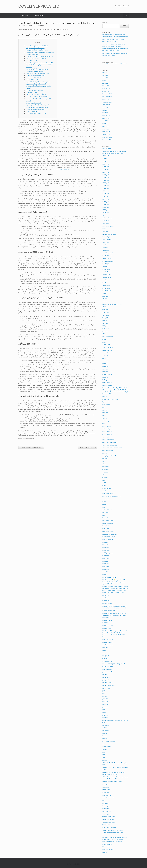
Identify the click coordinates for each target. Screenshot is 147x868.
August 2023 (106, 118)
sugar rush (106, 792)
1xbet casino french (108, 261)
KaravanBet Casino (108, 521)
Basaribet (105, 372)
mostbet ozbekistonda (109, 611)
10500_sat (106, 180)
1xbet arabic (106, 250)
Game (104, 502)
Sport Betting (106, 790)
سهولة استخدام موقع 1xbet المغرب (36, 84)
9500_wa (105, 310)
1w (103, 215)
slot (103, 752)
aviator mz (105, 358)
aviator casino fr (107, 350)
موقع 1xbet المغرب (31, 61)
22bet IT (105, 299)
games (104, 504)
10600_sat (106, 194)
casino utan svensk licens (110, 442)
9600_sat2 (106, 315)
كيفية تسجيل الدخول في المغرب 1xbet (37, 46)
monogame (106, 569)
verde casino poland (108, 819)
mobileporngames (108, 553)
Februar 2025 (106, 88)
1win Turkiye (106, 237)
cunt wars (105, 477)
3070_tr (105, 302)
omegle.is (105, 658)
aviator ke (105, 355)
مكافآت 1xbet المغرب (32, 80)
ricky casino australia (109, 741)
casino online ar (107, 434)
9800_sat (105, 320)
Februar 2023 (106, 132)
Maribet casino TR (108, 539)
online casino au (107, 661)
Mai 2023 (105, 124)
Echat (104, 480)
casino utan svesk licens (110, 445)
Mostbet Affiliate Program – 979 (112, 577)
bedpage (105, 380)
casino (104, 423)
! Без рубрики (107, 149)
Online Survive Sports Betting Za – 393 (114, 664)
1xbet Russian (107, 288)
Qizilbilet (105, 718)
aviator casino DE (108, 347)
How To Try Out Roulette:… (88, 447)
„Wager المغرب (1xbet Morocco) (35, 48)
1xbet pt (105, 280)
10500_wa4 (106, 188)
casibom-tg (106, 421)
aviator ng (105, 361)
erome (104, 486)
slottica (104, 760)
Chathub (105, 459)
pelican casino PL (108, 672)
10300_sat (106, 172)
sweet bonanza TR (108, 798)
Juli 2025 (105, 75)
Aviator (104, 342)
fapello (104, 491)
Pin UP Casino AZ (108, 683)
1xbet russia (106, 285)
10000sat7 (106, 156)
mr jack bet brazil (107, 642)
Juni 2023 (105, 121)
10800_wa (105, 204)
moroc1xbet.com (64, 170)
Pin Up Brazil (106, 677)
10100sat (105, 161)
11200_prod (106, 210)
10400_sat (106, 175)
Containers (106, 467)
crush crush (106, 472)
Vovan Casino (106, 825)
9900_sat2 (106, 329)
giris (104, 507)
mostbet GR (106, 595)
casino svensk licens (108, 440)
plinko (104, 693)
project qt (105, 715)
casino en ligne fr (107, 429)
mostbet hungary (107, 598)
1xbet (104, 245)
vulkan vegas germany (109, 827)
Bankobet (105, 369)
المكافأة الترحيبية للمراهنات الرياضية (36, 58)
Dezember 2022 (107, 137)
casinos (105, 453)
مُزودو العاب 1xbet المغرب (33, 78)
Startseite (25, 16)
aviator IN (105, 353)
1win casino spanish (108, 226)
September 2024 (107, 102)
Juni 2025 (105, 78)
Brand (104, 415)
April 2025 (105, 83)
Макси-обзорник (107, 847)
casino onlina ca (107, 432)
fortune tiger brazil (108, 494)
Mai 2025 (105, 80)
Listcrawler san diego (109, 537)
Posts (104, 712)
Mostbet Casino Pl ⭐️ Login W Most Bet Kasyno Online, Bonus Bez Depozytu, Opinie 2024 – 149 (114, 582)
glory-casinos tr (107, 510)
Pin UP (104, 675)
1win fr (104, 229)
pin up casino (106, 680)
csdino (104, 475)
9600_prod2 (106, 312)
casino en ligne (107, 426)
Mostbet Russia (107, 620)
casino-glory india (108, 450)
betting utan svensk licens (110, 399)
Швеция (105, 852)
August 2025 (106, 72)
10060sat (105, 159)
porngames (106, 707)
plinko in (105, 696)
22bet (104, 293)
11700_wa (105, 213)
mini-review (106, 548)
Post (104, 710)
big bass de (106, 402)
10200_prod (106, 167)
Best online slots (107, 385)
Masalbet (105, 542)
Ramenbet (105, 725)
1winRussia (106, 242)
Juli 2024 (105, 107)
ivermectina (106, 518)
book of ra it (106, 413)
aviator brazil (106, 345)
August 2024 (106, 105)
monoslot (105, 572)
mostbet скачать (107, 628)
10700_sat (106, 199)
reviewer (105, 739)
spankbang (106, 787)
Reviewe (105, 736)
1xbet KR (105, 272)
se (103, 744)
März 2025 (106, 86)
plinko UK (105, 699)
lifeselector (106, 529)
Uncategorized (30, 439)
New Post (105, 648)
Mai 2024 (105, 113)
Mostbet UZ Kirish (108, 626)
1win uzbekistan (107, 240)
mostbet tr (105, 623)
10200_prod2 (106, 169)
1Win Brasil (106, 221)
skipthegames (106, 747)
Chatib (104, 461)
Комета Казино (107, 844)
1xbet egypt (106, 264)
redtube (105, 728)
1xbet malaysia (107, 275)
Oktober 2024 (106, 99)
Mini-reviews (106, 550)
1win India (105, 231)
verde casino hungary (109, 817)
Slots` (104, 758)
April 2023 (105, 126)
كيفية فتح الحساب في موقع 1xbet (35, 75)
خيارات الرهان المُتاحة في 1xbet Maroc (37, 69)
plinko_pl (105, 702)
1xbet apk (105, 248)
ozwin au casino (107, 669)
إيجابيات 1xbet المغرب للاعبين (34, 71)
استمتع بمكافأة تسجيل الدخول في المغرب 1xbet (39, 56)
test (103, 800)
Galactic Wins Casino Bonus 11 (112, 496)
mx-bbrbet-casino (107, 645)
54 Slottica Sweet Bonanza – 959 (112, 304)
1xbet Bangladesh (108, 253)
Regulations (106, 731)
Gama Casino (106, 499)
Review (105, 733)
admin (42, 25)
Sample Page (39, 16)
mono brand (106, 558)
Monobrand (106, 564)
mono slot (105, 561)
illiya (104, 515)
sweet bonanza (107, 795)
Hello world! (123, 64)
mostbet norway (107, 603)
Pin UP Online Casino (109, 685)
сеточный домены (108, 850)
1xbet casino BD (107, 258)
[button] (126, 16)
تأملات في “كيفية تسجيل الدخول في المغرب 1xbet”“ (40, 52)
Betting (104, 396)
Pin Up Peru (106, 688)
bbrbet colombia (107, 374)
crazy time (105, 469)
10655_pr (105, 196)
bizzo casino (106, 405)
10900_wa (105, 207)
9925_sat (105, 331)
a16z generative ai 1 (108, 337)
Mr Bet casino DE (108, 640)
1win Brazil (106, 223)
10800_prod (106, 202)
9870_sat (105, 323)
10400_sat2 (106, 177)
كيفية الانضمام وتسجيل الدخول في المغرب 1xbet (40, 63)
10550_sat (106, 191)
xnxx (104, 835)
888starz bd (106, 307)
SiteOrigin (78, 864)
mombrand (106, 556)
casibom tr (105, 418)
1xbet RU (105, 283)
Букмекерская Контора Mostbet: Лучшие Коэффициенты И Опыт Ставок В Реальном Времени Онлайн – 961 (115, 840)
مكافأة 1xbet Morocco (32, 54)
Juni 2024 (105, 110)
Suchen (105, 23)
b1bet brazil (106, 366)
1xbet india (106, 267)
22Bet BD (105, 296)
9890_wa (105, 326)
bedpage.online (107, 382)
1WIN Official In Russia (109, 234)
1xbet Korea (106, 269)
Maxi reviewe (106, 545)
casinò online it (107, 437)
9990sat (105, 334)
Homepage (106, 513)
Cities (104, 464)
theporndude (106, 809)
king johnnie (106, 526)
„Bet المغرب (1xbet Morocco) (34, 90)
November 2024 (107, 97)
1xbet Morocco (107, 277)
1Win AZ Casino (107, 218)
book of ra (105, 410)
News (104, 650)
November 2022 (107, 140)
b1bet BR (105, 364)
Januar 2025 (106, 91)
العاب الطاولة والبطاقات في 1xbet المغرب (38, 82)
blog (104, 407)
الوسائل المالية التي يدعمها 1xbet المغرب (38, 73)
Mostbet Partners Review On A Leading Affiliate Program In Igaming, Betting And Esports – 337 (114, 615)
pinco (104, 691)
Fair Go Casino (107, 488)
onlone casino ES (108, 667)
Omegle (105, 653)
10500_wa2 (106, 186)
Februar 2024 (106, 115)
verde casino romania (109, 822)
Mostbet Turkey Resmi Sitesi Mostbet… (31, 447)
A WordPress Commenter (110, 64)
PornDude (105, 704)
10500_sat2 (106, 183)
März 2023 (106, 129)
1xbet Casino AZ (107, 256)
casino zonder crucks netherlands (112, 448)
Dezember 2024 (107, 94)
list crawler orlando (108, 531)
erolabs (105, 483)
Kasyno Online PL (108, 523)
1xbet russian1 (107, 291)
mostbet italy (106, 601)
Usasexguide (106, 814)
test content (106, 803)
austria (104, 339)
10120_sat (106, 164)
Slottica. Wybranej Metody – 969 (112, 782)
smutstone (105, 784)
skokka (104, 749)
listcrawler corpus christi (109, 534)
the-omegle (106, 806)
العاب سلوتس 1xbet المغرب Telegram (37, 50)
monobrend (106, 566)
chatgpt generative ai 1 (109, 456)
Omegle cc (106, 656)
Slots (104, 755)
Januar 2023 (106, 134)
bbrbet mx (105, 377)
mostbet (105, 575)
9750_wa (105, 318)
